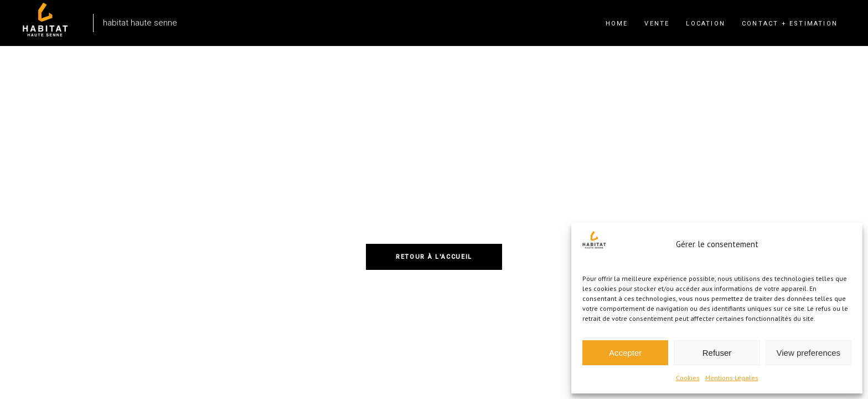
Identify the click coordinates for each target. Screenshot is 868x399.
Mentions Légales (732, 378)
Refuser (717, 353)
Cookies (688, 378)
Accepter (625, 353)
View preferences (809, 353)
